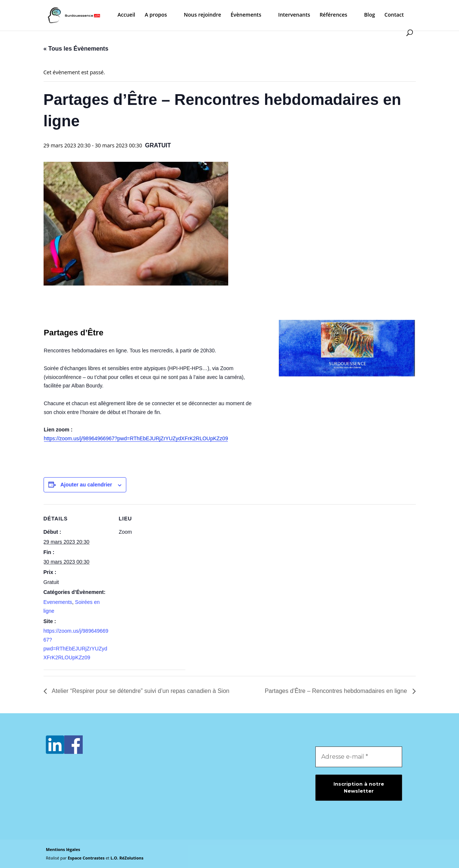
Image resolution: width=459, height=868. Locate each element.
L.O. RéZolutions (127, 858)
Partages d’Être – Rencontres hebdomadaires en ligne (337, 691)
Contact (394, 15)
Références (333, 15)
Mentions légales (63, 849)
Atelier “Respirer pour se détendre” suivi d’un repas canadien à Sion (140, 691)
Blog (369, 15)
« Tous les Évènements (76, 49)
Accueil (126, 15)
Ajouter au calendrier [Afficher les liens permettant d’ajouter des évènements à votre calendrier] (86, 485)
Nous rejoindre (203, 15)
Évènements (246, 15)
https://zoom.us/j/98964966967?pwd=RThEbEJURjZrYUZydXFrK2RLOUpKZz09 (136, 438)
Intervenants (294, 15)
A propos (156, 15)
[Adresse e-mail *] (359, 757)
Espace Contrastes (87, 858)
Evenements (58, 602)
